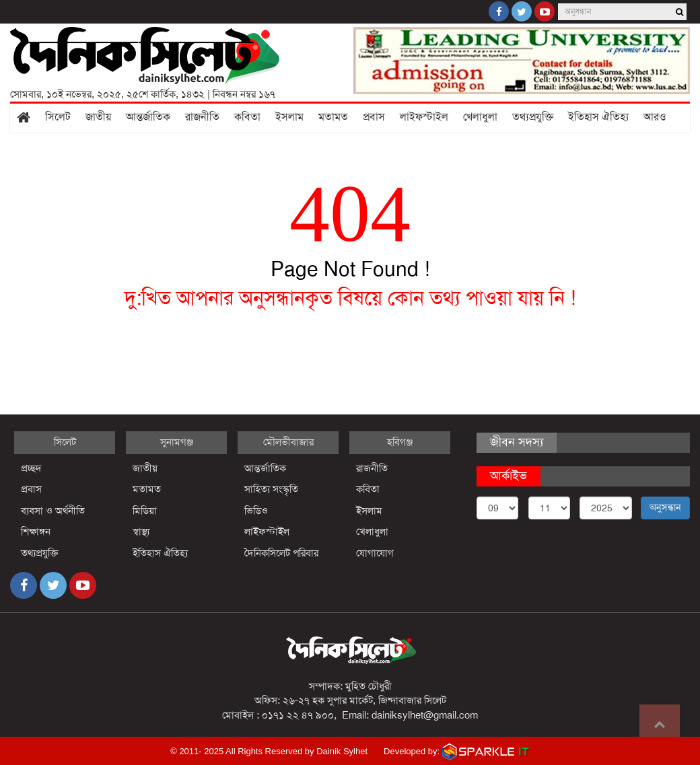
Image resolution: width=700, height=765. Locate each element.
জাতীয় (98, 117)
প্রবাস (374, 117)
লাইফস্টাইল (424, 117)
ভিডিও (256, 511)
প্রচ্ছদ (31, 468)
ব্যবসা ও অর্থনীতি (53, 511)
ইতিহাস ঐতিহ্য (598, 117)
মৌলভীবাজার (288, 442)
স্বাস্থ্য (141, 532)
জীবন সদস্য (517, 442)
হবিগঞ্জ (400, 442)
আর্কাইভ (509, 476)
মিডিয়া (145, 511)
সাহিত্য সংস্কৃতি (271, 489)
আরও (655, 117)
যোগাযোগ (375, 553)
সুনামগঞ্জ (177, 442)
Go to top (660, 725)
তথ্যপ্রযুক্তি (533, 117)
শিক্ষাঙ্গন (36, 532)
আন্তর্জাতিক (148, 117)
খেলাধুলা (480, 117)
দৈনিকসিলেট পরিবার (281, 553)
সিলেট (58, 117)
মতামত (333, 117)
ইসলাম (289, 117)
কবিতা (247, 117)
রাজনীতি (202, 117)
